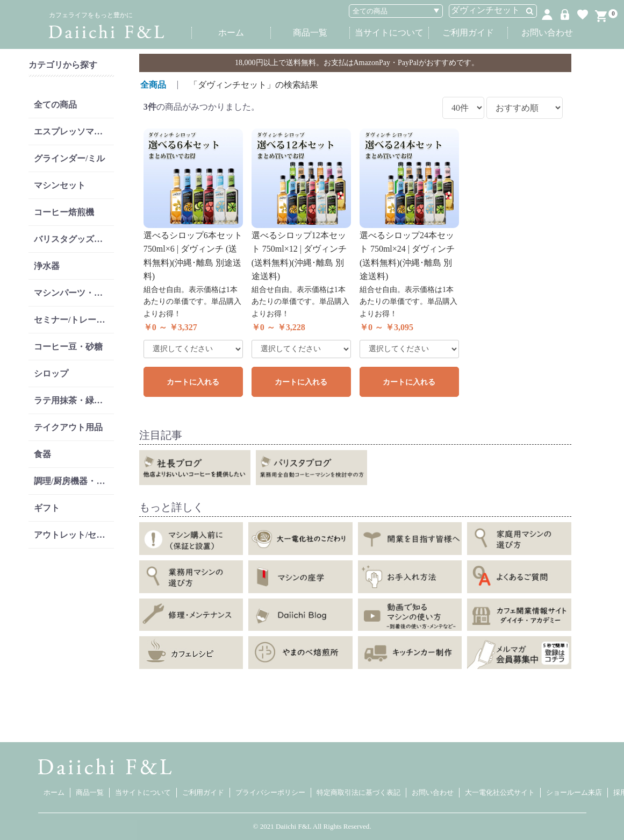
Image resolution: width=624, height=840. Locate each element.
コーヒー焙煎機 (64, 212)
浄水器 (47, 266)
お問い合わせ (547, 33)
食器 (42, 454)
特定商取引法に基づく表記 (358, 792)
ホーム (231, 33)
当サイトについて (389, 33)
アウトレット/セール (74, 535)
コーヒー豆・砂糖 (68, 347)
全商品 (153, 85)
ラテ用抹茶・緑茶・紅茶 (74, 400)
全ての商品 (55, 105)
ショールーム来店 (574, 792)
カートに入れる (193, 382)
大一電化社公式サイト (500, 792)
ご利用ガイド (468, 33)
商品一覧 (310, 33)
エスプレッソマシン (73, 131)
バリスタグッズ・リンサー (74, 239)
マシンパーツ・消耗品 (74, 293)
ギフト (47, 508)
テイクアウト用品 (68, 427)
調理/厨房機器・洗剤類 (74, 481)
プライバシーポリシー (270, 792)
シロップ (51, 373)
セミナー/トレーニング (74, 320)
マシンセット (60, 185)
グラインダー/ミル (69, 158)
